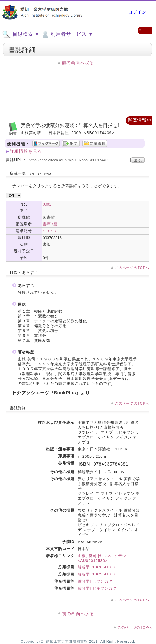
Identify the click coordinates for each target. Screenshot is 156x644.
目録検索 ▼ (21, 34)
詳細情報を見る (26, 151)
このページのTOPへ (132, 268)
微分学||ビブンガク (95, 581)
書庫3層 (50, 224)
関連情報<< (140, 120)
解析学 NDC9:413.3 (96, 574)
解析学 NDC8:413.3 (96, 567)
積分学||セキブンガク (97, 588)
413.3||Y (50, 231)
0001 (47, 204)
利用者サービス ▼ (67, 34)
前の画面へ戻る (78, 63)
